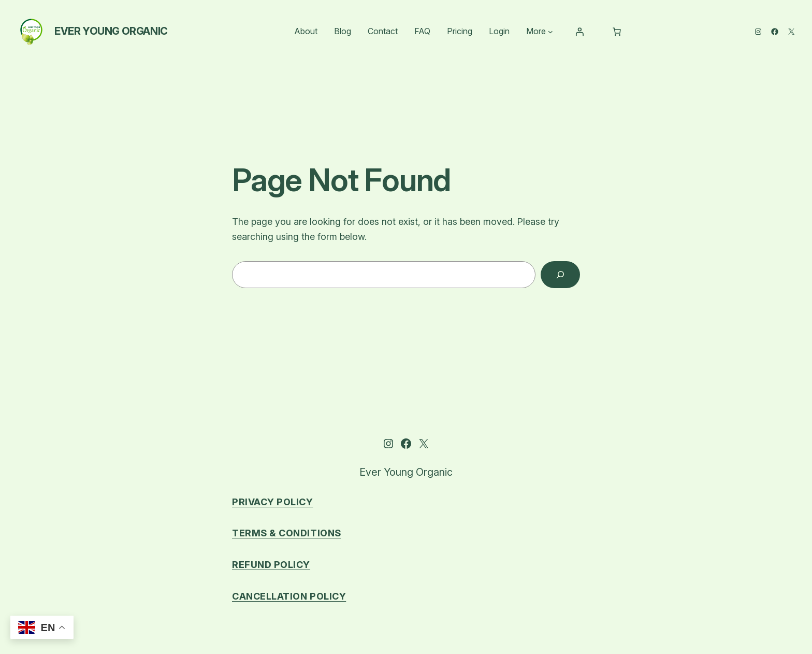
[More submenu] (550, 32)
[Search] (560, 275)
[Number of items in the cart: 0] (617, 32)
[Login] (579, 32)
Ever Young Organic (111, 31)
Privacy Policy (273, 502)
